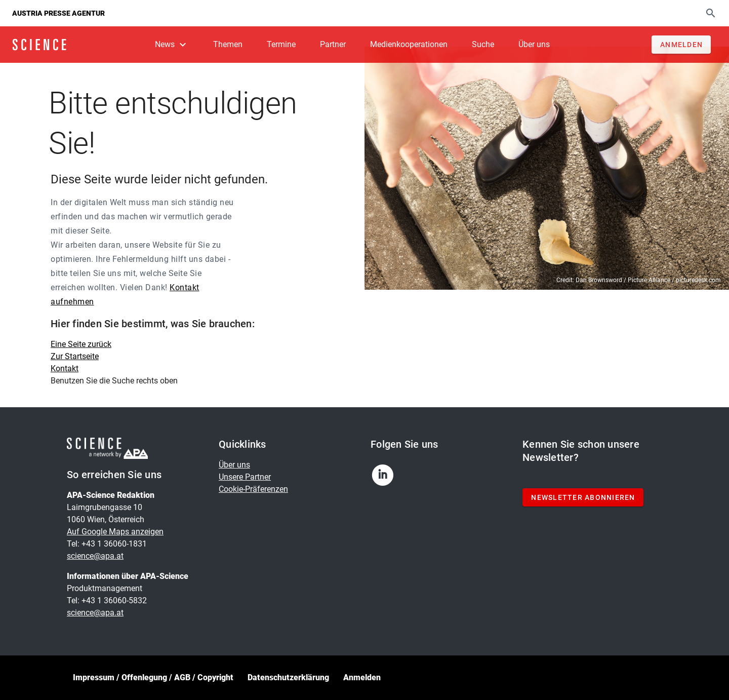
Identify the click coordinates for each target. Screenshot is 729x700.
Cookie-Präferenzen (253, 489)
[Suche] (711, 13)
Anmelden (362, 677)
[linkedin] (387, 478)
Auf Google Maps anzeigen (115, 532)
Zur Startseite (75, 356)
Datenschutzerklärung (288, 677)
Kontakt (65, 368)
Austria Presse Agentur (58, 13)
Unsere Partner (245, 477)
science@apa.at (95, 556)
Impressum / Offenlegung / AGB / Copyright (153, 677)
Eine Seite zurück (81, 344)
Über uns (234, 465)
